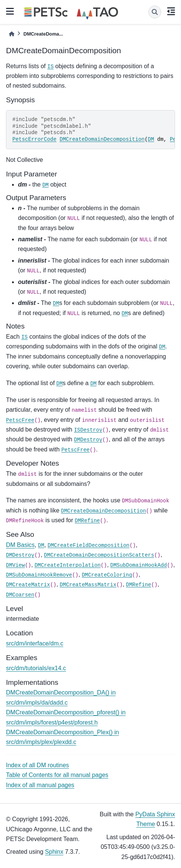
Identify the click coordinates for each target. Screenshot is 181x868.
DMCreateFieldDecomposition (88, 545)
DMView (15, 565)
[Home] (12, 34)
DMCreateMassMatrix (88, 585)
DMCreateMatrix (28, 585)
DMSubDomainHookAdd (138, 565)
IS (50, 67)
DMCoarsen (20, 595)
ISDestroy (88, 430)
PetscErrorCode (34, 139)
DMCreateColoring (107, 575)
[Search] (155, 12)
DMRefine (88, 521)
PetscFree (20, 420)
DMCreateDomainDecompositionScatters (99, 555)
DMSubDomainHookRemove (39, 575)
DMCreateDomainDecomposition (102, 139)
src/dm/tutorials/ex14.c (36, 668)
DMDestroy (88, 440)
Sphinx (54, 852)
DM (151, 139)
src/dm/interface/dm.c (35, 643)
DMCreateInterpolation (67, 565)
